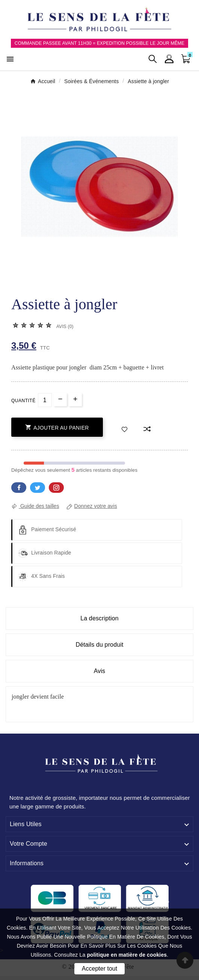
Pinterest (56, 488)
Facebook (19, 488)
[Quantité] (45, 400)
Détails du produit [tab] (99, 645)
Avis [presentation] (100, 671)
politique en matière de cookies (127, 955)
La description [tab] (100, 618)
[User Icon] (169, 59)
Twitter (38, 488)
